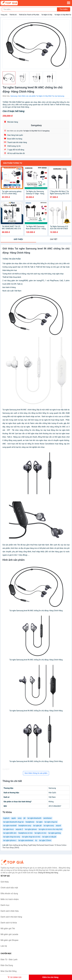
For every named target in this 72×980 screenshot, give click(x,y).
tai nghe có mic (40, 833)
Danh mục (5, 905)
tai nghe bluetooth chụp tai (13, 822)
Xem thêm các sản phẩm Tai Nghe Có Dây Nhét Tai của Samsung (41, 96)
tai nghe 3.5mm (45, 840)
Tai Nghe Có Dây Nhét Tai (63, 15)
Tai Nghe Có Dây (47, 15)
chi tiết (54, 239)
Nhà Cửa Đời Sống (9, 971)
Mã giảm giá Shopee (9, 940)
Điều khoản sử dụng (9, 893)
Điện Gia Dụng (7, 965)
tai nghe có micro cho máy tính (50, 829)
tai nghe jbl (37, 826)
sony (20, 818)
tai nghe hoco (8, 829)
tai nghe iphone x (10, 840)
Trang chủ (4, 15)
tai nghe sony (49, 826)
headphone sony (25, 826)
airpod (58, 826)
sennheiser (48, 818)
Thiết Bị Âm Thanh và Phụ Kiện (29, 15)
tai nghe (39, 822)
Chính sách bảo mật (9, 888)
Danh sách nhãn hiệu (10, 911)
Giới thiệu (18, 239)
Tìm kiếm (64, 9)
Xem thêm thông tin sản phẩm (36, 773)
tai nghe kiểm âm (10, 833)
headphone (30, 822)
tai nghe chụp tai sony (12, 837)
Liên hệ (4, 946)
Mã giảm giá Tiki (8, 929)
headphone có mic (25, 833)
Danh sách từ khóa (9, 923)
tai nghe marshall (10, 826)
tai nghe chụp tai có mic (31, 837)
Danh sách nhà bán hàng (11, 917)
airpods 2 (19, 829)
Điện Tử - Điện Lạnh (9, 960)
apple (14, 818)
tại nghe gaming (55, 833)
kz (36, 840)
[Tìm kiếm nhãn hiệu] (29, 9)
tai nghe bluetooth (34, 818)
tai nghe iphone (31, 829)
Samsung (14, 96)
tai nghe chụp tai (51, 822)
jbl (25, 818)
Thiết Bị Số (13, 15)
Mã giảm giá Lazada (9, 934)
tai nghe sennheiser (26, 840)
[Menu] (69, 3)
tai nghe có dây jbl (49, 837)
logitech (6, 818)
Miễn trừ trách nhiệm (10, 899)
